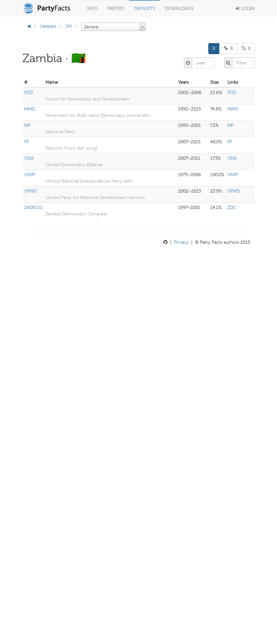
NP (27, 125)
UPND (30, 191)
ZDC (232, 208)
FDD (29, 93)
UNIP (30, 175)
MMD (30, 109)
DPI (69, 26)
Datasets (144, 9)
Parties (116, 9)
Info (92, 9)
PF (27, 142)
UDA (29, 158)
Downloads (179, 9)
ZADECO (33, 208)
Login (245, 9)
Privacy (181, 242)
